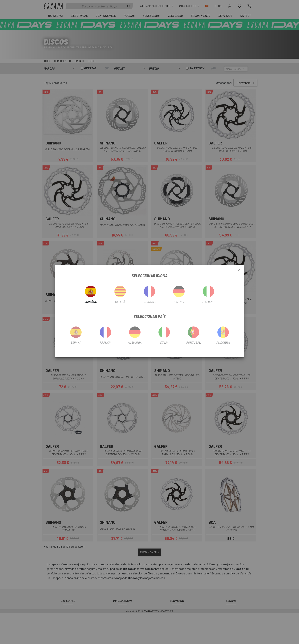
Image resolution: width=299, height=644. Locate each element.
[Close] (239, 270)
